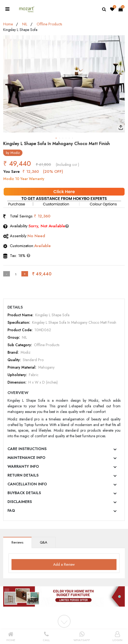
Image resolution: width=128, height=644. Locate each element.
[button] (56, 138)
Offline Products (49, 24)
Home (8, 24)
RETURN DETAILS (23, 475)
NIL (25, 24)
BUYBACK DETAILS (24, 493)
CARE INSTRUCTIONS (27, 449)
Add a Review (64, 564)
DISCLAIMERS (20, 502)
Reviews (17, 542)
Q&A (44, 542)
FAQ (11, 510)
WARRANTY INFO (23, 466)
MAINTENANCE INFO (26, 458)
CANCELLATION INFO (27, 484)
